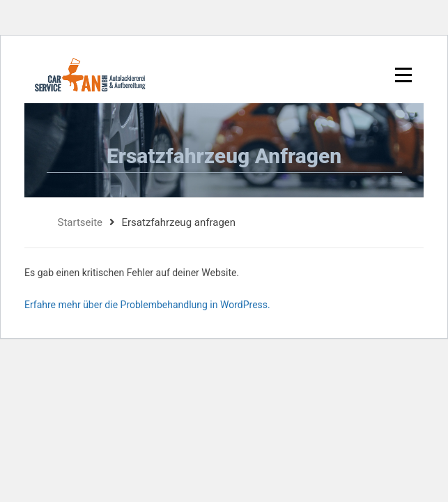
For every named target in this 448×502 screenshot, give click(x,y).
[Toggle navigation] (401, 75)
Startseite (80, 222)
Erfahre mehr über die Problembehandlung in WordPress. (147, 305)
